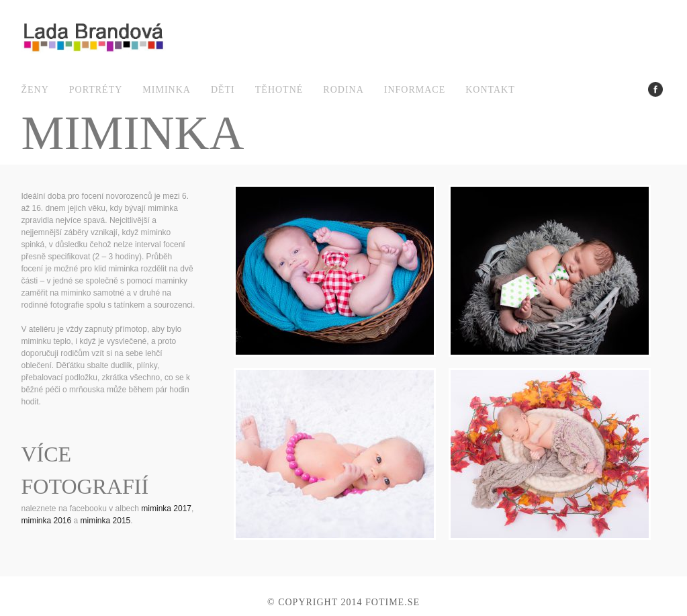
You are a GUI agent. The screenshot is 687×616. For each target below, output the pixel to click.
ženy (35, 90)
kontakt (490, 90)
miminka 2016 (47, 521)
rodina (343, 90)
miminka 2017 (166, 509)
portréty (96, 90)
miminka (167, 90)
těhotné (279, 90)
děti (223, 90)
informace (415, 90)
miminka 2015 (106, 521)
